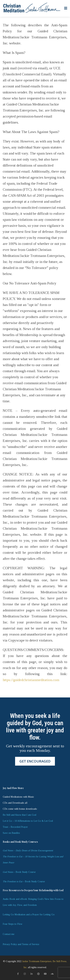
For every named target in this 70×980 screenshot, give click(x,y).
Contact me (9, 934)
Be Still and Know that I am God (19, 815)
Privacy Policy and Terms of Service (21, 944)
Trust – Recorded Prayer (15, 827)
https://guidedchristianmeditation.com (31, 680)
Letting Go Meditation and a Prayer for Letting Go (29, 915)
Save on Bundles (11, 833)
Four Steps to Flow (13, 924)
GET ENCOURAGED (35, 761)
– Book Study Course (19, 872)
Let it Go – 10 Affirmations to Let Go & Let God (28, 821)
